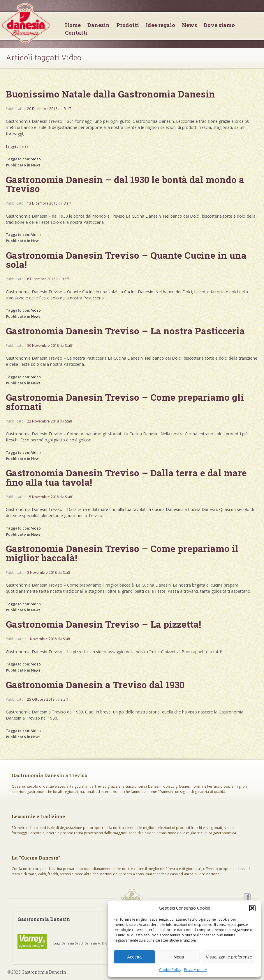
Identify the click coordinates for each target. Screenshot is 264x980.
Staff (67, 109)
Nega (179, 957)
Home (73, 25)
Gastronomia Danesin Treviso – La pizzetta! (103, 624)
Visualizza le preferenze (229, 957)
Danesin (98, 25)
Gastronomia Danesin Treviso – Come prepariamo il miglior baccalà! (122, 553)
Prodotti (128, 25)
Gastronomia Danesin (43, 972)
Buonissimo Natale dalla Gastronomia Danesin (110, 94)
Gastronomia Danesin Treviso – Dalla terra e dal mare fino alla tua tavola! (126, 477)
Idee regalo (160, 25)
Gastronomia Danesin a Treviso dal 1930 (95, 685)
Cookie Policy (170, 970)
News (189, 25)
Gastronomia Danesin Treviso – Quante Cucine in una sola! (126, 260)
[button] (252, 908)
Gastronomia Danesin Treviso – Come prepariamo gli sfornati (125, 402)
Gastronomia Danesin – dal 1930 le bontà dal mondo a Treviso (125, 184)
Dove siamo (219, 25)
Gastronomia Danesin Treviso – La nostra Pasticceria (125, 331)
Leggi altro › (17, 147)
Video (36, 159)
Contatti (76, 33)
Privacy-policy (196, 970)
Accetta (134, 957)
